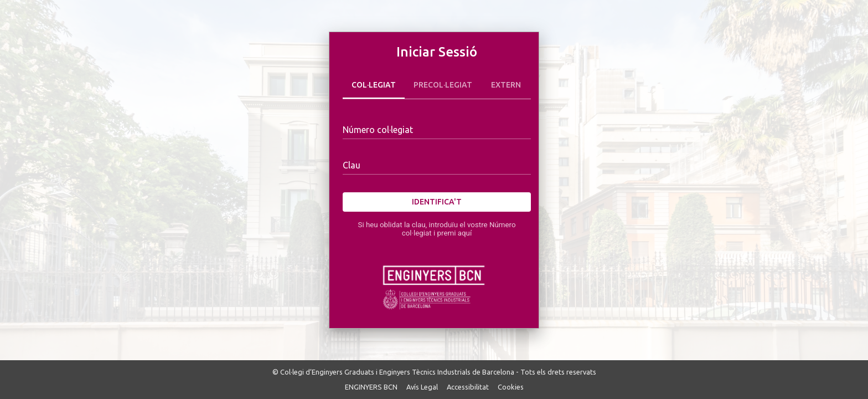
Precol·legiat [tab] (443, 85)
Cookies (511, 387)
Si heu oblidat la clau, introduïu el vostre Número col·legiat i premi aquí (436, 229)
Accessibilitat (468, 387)
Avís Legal (422, 387)
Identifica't (437, 202)
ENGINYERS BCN (371, 387)
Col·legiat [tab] (374, 85)
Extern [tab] (506, 85)
